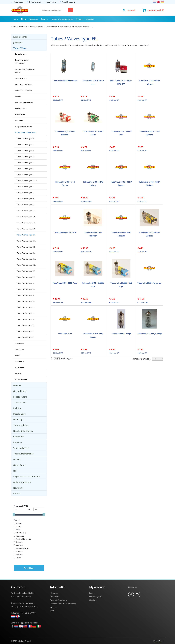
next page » (66, 358)
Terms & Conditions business (63, 604)
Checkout (93, 600)
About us (90, 19)
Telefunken (21, 533)
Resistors (18, 442)
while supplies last (22, 482)
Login (92, 593)
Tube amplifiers (21, 425)
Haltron (19, 555)
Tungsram (20, 536)
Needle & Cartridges (23, 431)
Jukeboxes (34, 19)
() (153, 10)
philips (19, 526)
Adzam (19, 523)
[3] (58, 358)
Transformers (20, 402)
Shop (24, 19)
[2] (55, 358)
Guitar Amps (19, 465)
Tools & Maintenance (23, 454)
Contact (80, 19)
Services (45, 19)
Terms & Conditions (59, 600)
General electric (23, 548)
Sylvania (19, 542)
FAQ (52, 611)
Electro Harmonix (23, 539)
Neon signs (19, 420)
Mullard (19, 551)
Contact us (55, 597)
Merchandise (19, 414)
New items (18, 488)
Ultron (19, 558)
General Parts (20, 391)
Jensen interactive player (62, 19)
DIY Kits (17, 459)
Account (131, 10)
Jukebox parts (20, 37)
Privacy (53, 607)
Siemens (19, 545)
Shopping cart (154, 10)
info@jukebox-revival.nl (28, 623)
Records (17, 494)
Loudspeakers (20, 397)
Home (15, 19)
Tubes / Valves (20, 48)
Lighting (17, 408)
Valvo (18, 530)
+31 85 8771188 (28, 613)
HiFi (15, 471)
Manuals (17, 385)
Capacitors (18, 437)
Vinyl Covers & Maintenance (27, 476)
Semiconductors (21, 448)
